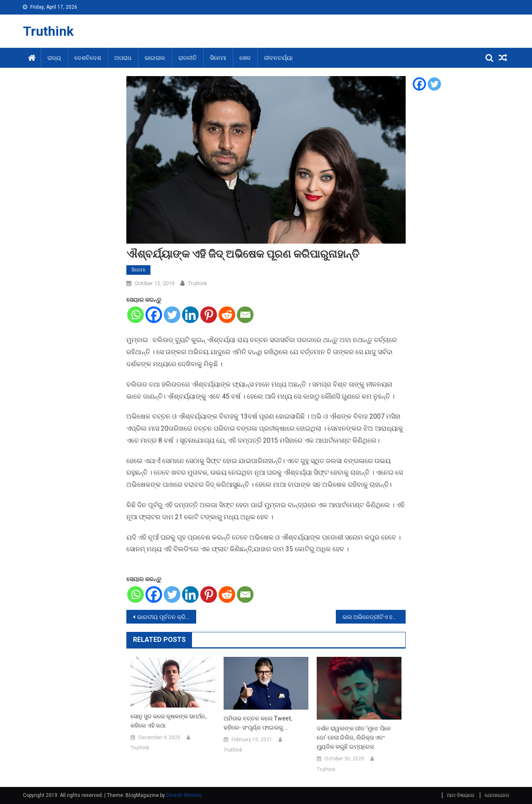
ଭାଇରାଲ (155, 58)
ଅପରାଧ (123, 58)
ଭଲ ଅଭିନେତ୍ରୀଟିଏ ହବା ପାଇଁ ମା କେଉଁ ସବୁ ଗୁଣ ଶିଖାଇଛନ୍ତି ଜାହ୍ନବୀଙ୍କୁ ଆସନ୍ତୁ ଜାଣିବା (374, 617)
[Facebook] (154, 315)
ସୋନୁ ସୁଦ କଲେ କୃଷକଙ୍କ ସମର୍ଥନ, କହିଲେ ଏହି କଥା (169, 721)
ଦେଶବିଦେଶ (88, 58)
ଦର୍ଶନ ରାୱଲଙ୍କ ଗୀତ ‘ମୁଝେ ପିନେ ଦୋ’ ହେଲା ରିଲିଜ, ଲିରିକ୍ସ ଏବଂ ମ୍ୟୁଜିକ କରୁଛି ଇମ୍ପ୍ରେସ (354, 737)
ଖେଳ (245, 58)
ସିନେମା (218, 58)
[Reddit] (227, 315)
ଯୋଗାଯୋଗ (497, 795)
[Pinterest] (209, 315)
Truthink (48, 31)
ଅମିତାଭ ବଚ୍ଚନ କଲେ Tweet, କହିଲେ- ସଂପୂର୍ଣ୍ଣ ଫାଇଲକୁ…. (258, 723)
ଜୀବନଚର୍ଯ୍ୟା (278, 58)
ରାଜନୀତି (187, 58)
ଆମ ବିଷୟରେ (461, 795)
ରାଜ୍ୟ (54, 58)
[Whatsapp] (135, 315)
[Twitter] (172, 315)
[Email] (245, 315)
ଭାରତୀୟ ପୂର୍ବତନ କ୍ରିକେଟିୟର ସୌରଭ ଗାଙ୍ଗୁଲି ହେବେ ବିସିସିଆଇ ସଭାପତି (167, 617)
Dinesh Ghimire (184, 795)
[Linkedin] (190, 315)
